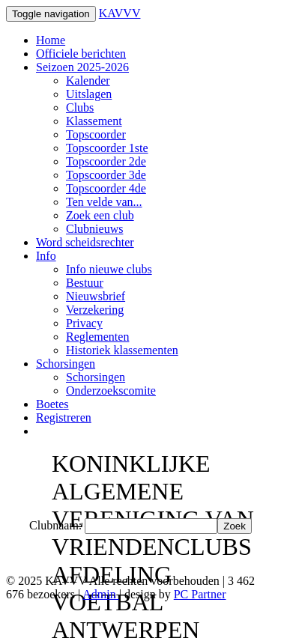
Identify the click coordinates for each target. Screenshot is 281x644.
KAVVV (120, 13)
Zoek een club (100, 215)
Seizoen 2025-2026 (82, 67)
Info (46, 256)
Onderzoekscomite (111, 391)
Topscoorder (96, 134)
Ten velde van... (104, 202)
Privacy (84, 323)
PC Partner (200, 594)
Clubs (80, 107)
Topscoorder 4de (106, 188)
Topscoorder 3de (106, 175)
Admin (100, 594)
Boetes (52, 404)
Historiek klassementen (122, 350)
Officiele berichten (81, 54)
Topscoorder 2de (106, 161)
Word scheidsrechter (85, 242)
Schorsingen (66, 364)
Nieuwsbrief (96, 296)
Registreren (64, 417)
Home (51, 40)
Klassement (94, 121)
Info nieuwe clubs (109, 269)
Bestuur (85, 283)
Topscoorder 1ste (107, 148)
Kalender (88, 80)
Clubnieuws (94, 229)
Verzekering (95, 310)
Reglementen (97, 337)
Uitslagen (89, 94)
